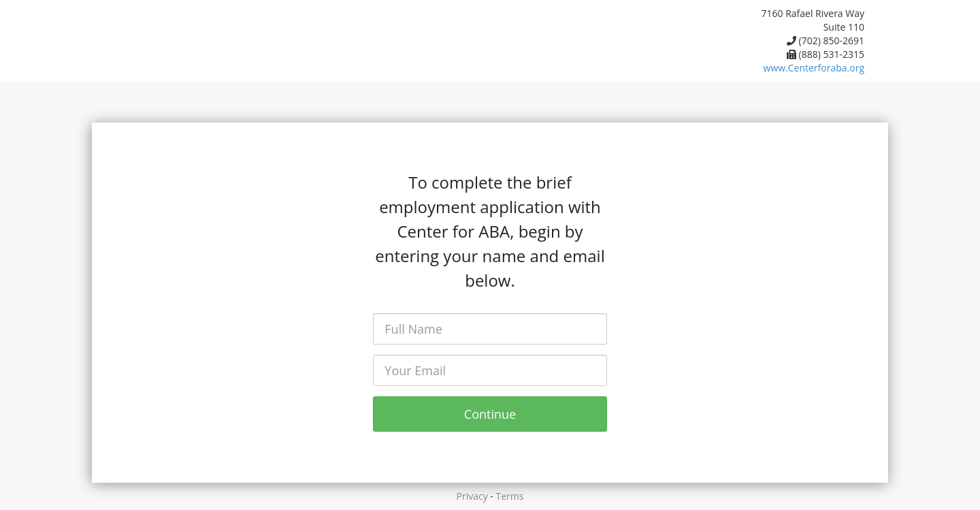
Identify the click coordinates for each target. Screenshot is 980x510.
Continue (490, 414)
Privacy (472, 496)
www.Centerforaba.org (814, 68)
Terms (510, 496)
